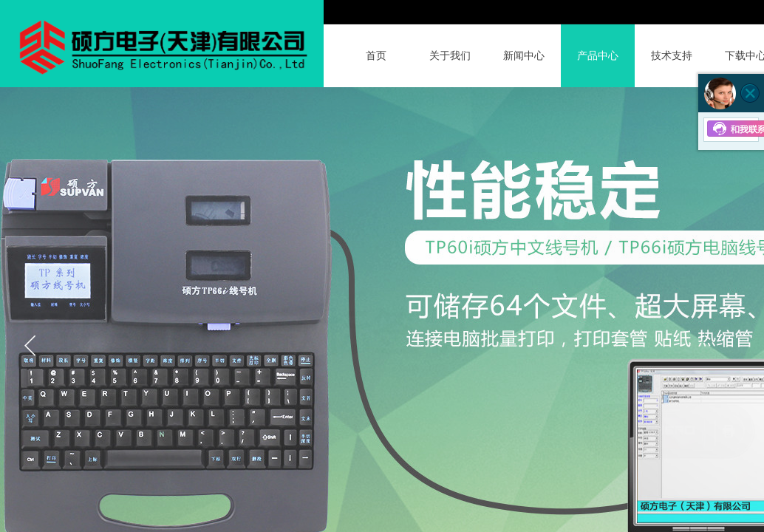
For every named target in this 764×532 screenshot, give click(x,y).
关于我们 (450, 56)
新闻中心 (524, 56)
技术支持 (672, 56)
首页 (376, 56)
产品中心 (598, 56)
